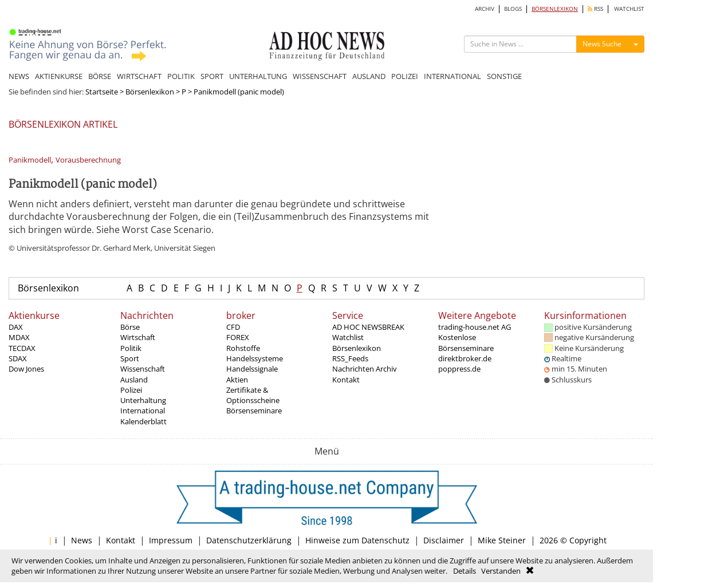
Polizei (131, 390)
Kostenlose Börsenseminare (466, 342)
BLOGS (513, 9)
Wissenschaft (143, 369)
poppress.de (459, 369)
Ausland (134, 380)
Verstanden (501, 571)
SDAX (18, 358)
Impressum (171, 540)
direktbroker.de (465, 358)
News (82, 540)
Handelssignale (252, 369)
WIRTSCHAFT (139, 76)
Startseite (102, 92)
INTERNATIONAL (453, 76)
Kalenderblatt (143, 421)
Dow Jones (26, 369)
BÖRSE (100, 76)
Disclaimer (444, 540)
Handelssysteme (255, 358)
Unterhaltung (143, 400)
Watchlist (348, 337)
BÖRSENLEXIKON (555, 9)
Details (465, 571)
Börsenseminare (254, 411)
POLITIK (181, 76)
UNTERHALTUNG (258, 76)
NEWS (19, 76)
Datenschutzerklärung (249, 540)
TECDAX (22, 348)
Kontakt (346, 380)
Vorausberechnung (88, 160)
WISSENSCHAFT (320, 76)
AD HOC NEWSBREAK (368, 327)
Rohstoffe (243, 348)
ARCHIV (485, 9)
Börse (130, 327)
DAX (16, 327)
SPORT (212, 76)
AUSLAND (369, 76)
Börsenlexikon (150, 92)
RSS (595, 9)
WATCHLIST (629, 9)
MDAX (19, 337)
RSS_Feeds (350, 358)
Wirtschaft (138, 337)
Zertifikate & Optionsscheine (253, 395)
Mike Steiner (502, 540)
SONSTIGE (504, 76)
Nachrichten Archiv (365, 369)
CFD (233, 327)
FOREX (238, 337)
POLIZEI (405, 76)
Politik (131, 348)
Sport (130, 358)
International (143, 411)
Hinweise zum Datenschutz (357, 540)
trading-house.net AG (475, 327)
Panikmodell (30, 160)
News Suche (602, 44)
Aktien (237, 380)
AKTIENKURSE (59, 76)
